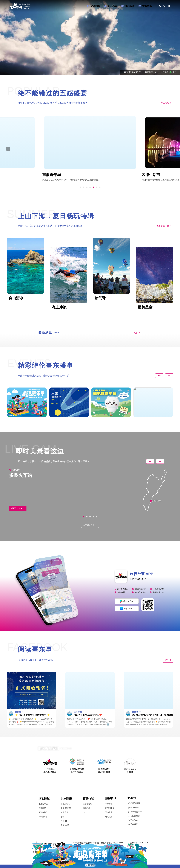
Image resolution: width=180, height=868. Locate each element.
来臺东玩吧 (65, 804)
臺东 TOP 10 (66, 808)
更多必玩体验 (164, 226)
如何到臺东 (110, 808)
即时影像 (109, 804)
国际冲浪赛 (134, 816)
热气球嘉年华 (134, 812)
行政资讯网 (134, 803)
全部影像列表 (90, 525)
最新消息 (42, 808)
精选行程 (87, 808)
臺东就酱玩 (134, 808)
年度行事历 (43, 804)
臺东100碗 (65, 825)
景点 (63, 817)
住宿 (64, 821)
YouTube (133, 820)
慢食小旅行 (88, 804)
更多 (137, 333)
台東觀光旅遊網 (20, 6)
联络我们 (133, 824)
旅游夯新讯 (43, 812)
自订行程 (87, 812)
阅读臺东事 (43, 817)
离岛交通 (109, 817)
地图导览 (64, 812)
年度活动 (166, 103)
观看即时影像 (18, 508)
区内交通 (109, 812)
